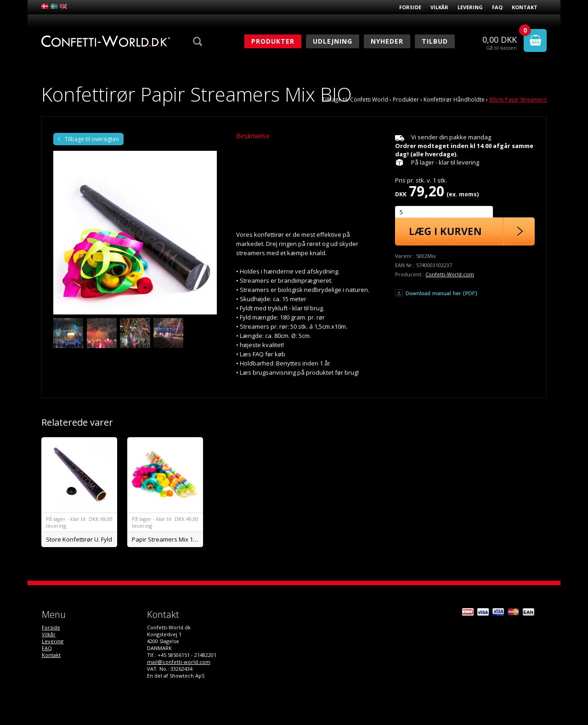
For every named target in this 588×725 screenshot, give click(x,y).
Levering (470, 7)
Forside (410, 7)
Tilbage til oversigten (92, 139)
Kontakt (525, 7)
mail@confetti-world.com (179, 662)
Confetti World (369, 100)
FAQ (497, 7)
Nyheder (387, 41)
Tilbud (435, 41)
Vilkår (439, 7)
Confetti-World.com (450, 274)
